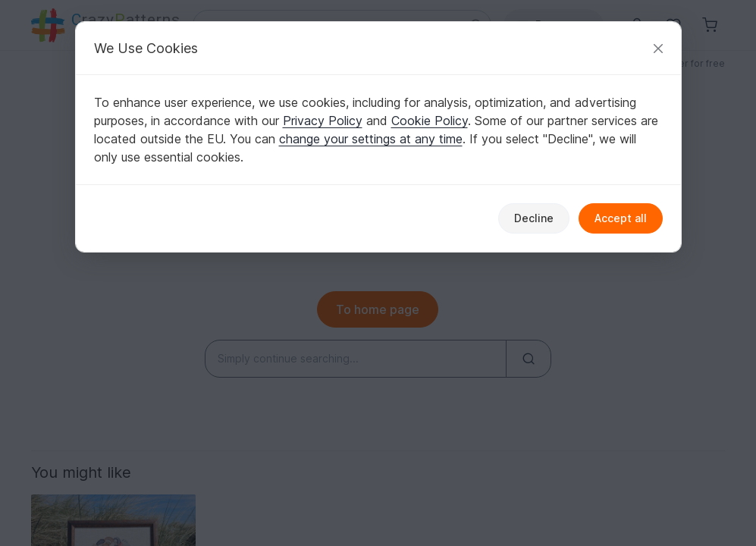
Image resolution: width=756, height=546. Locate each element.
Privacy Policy (323, 121)
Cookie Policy (430, 121)
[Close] (658, 48)
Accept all (621, 218)
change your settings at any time (371, 139)
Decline (534, 218)
